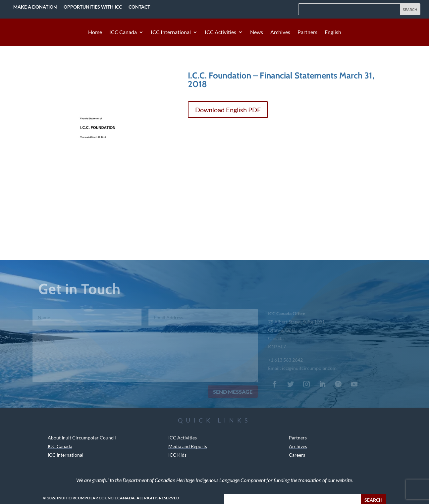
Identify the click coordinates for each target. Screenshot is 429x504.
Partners (307, 32)
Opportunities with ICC (93, 7)
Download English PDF (228, 110)
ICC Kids (177, 455)
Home (95, 32)
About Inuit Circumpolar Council (82, 438)
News (257, 32)
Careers (297, 455)
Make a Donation (35, 7)
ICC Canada (123, 32)
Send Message (230, 392)
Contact (139, 7)
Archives (280, 32)
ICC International (171, 32)
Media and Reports (188, 446)
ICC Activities (220, 32)
